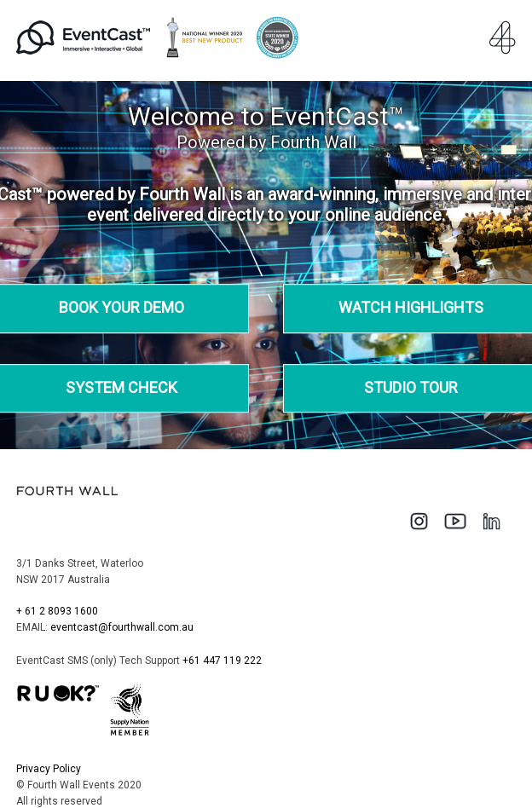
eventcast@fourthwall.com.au (122, 627)
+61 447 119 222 (222, 661)
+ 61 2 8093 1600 (57, 611)
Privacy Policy (49, 769)
